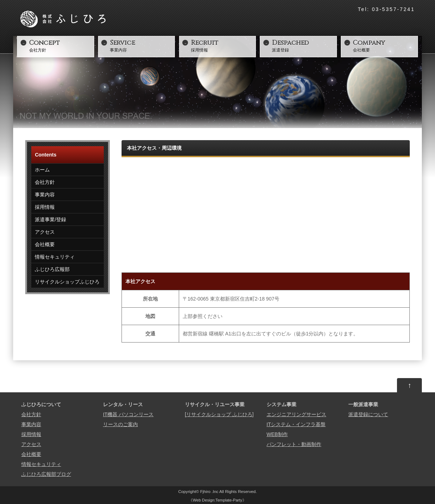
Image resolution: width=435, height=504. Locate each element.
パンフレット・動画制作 (294, 444)
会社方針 (61, 46)
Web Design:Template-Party (217, 500)
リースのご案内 (120, 424)
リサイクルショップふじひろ (67, 282)
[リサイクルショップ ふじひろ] (219, 414)
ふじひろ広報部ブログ (46, 474)
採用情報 (222, 46)
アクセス (45, 232)
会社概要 (385, 46)
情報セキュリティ (55, 257)
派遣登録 (304, 46)
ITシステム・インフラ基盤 (296, 424)
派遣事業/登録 (50, 219)
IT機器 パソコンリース (128, 414)
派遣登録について (368, 414)
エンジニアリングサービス (296, 414)
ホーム (42, 170)
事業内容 (141, 46)
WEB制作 (277, 434)
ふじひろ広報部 (52, 269)
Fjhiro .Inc (210, 491)
